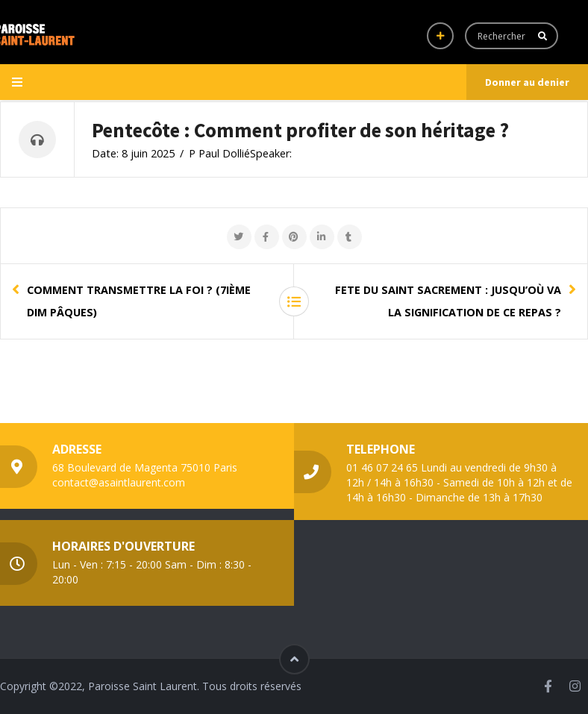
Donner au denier (527, 82)
